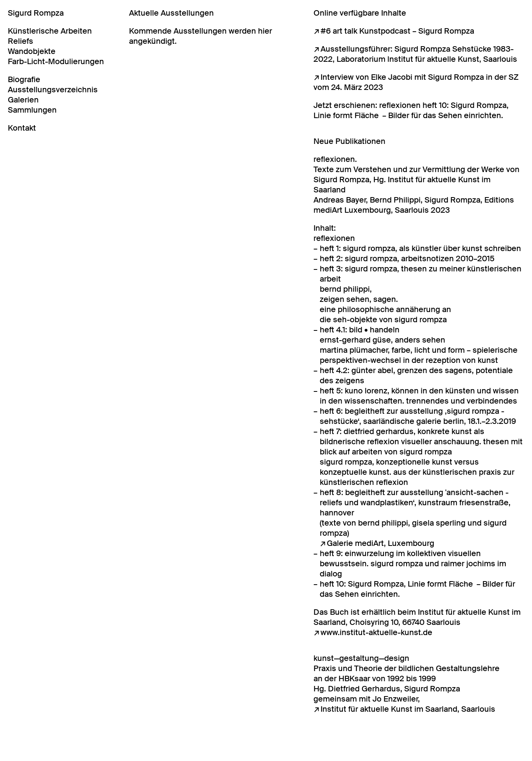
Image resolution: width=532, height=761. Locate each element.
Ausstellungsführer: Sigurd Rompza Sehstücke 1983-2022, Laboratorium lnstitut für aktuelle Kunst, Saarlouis (415, 54)
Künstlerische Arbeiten (50, 31)
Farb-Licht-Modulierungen (56, 61)
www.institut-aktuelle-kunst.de (376, 632)
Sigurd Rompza (36, 13)
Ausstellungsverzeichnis (53, 90)
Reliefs (21, 41)
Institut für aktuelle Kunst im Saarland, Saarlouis (408, 709)
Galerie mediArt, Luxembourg (381, 543)
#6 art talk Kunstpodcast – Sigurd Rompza (397, 31)
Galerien (23, 100)
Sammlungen (32, 110)
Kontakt (22, 128)
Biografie (24, 79)
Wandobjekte (32, 51)
